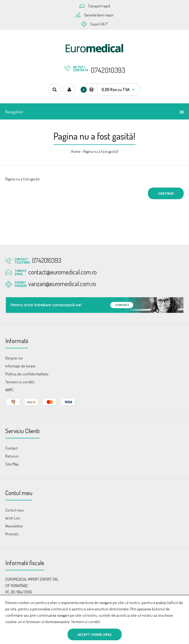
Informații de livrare (20, 366)
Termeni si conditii (86, 622)
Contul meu (15, 510)
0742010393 (108, 70)
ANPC (9, 390)
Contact (12, 448)
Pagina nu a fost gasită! (101, 151)
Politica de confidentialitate (27, 374)
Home (76, 151)
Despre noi (14, 358)
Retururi (12, 456)
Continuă (166, 193)
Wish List (13, 518)
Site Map (12, 464)
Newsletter (14, 526)
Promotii (12, 534)
